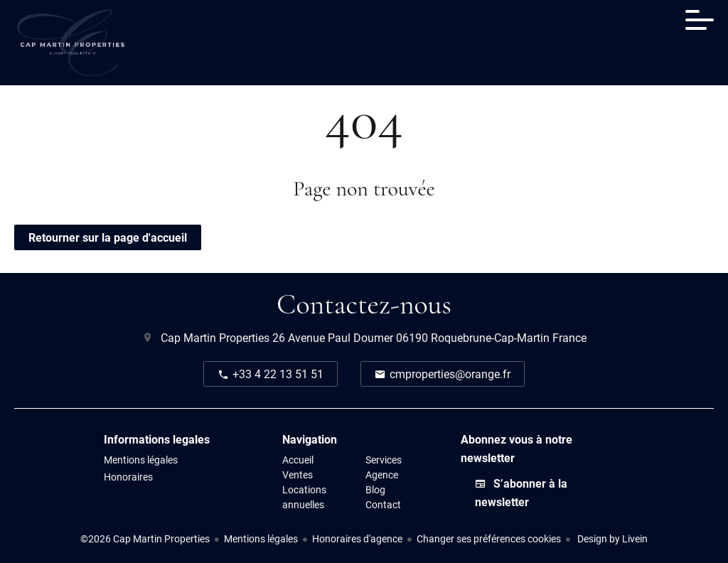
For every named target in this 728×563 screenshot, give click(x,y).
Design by (611, 538)
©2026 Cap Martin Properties (145, 538)
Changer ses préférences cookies (489, 538)
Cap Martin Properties (215, 337)
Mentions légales (261, 538)
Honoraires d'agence (357, 538)
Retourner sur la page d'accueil (108, 237)
